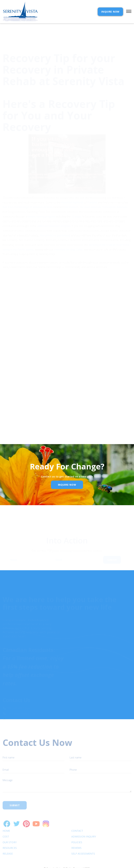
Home (6, 821)
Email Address (15, 388)
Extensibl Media (64, 863)
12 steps (76, 203)
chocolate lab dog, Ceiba (68, 236)
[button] (127, 12)
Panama (93, 189)
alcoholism (71, 194)
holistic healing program (42, 203)
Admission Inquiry (84, 827)
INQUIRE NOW (110, 12)
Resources (10, 838)
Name (14, 563)
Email (59, 563)
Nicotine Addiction (90, 194)
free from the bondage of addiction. (23, 194)
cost (6, 827)
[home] (20, 12)
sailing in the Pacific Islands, (18, 236)
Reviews (77, 838)
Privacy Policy (40, 404)
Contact (77, 821)
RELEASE (8, 844)
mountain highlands (72, 189)
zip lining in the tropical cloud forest (109, 232)
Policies (77, 833)
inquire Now (67, 485)
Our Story (10, 833)
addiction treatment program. (54, 213)
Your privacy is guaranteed (55, 222)
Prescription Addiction (115, 194)
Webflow (93, 863)
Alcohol (48, 194)
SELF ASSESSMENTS (83, 844)
